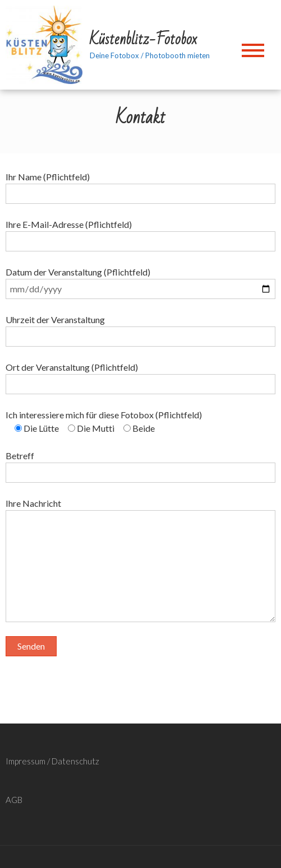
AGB (14, 800)
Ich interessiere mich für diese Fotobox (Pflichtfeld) (104, 415)
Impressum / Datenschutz (52, 761)
